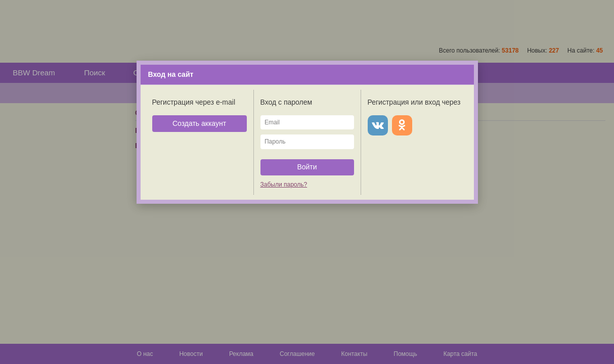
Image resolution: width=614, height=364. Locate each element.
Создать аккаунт (199, 123)
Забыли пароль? (284, 185)
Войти (307, 167)
